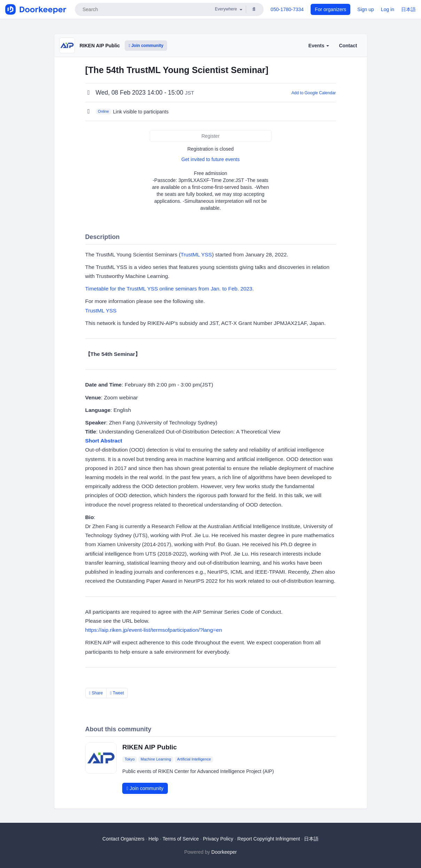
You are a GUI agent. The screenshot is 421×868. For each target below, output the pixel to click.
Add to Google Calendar (314, 93)
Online (103, 111)
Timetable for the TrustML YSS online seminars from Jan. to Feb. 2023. (170, 289)
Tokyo (130, 759)
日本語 (408, 9)
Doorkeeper (224, 852)
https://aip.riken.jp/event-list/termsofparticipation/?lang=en (154, 630)
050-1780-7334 (287, 9)
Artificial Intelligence (194, 759)
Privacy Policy (218, 839)
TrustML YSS (196, 254)
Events (319, 46)
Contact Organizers (123, 839)
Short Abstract (104, 441)
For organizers (330, 9)
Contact (348, 46)
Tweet (117, 693)
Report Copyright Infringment (269, 839)
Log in (388, 9)
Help (153, 839)
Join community (146, 46)
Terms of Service (181, 839)
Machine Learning (156, 759)
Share (96, 693)
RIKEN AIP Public (100, 46)
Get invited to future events (210, 159)
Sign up (365, 9)
